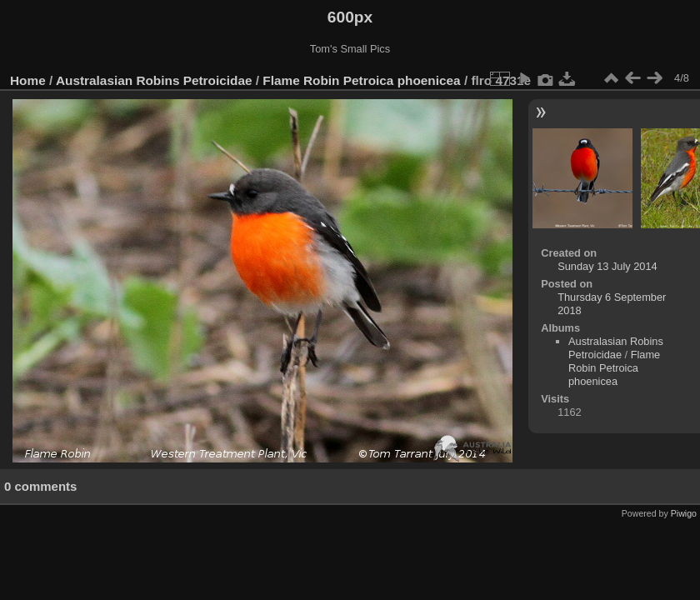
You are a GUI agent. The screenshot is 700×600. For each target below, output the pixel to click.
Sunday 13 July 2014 (607, 266)
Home (28, 80)
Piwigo (684, 513)
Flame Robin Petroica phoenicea (361, 80)
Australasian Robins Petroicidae (154, 80)
